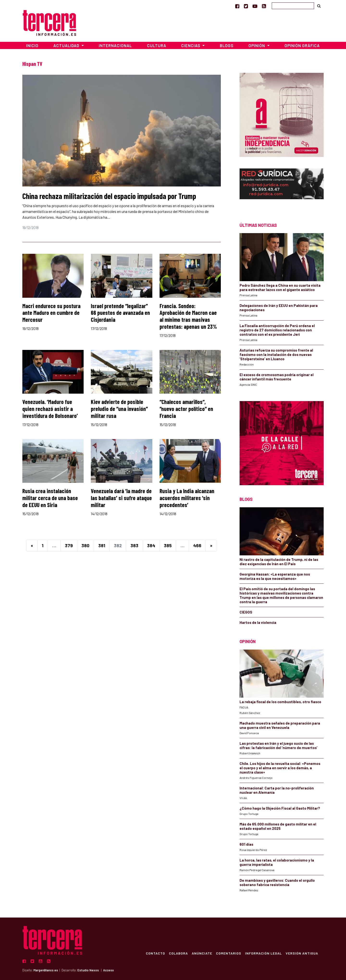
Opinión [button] (257, 45)
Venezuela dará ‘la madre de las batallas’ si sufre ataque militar (121, 498)
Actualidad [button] (67, 45)
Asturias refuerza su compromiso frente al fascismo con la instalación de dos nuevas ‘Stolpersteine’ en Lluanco (276, 354)
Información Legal (263, 953)
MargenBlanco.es (46, 970)
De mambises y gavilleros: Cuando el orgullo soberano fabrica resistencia (277, 882)
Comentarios (228, 953)
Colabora (178, 953)
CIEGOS (246, 612)
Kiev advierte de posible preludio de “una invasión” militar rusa (119, 409)
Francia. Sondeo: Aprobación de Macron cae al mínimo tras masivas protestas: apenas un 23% (188, 316)
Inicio (32, 45)
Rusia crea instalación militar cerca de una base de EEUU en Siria (50, 498)
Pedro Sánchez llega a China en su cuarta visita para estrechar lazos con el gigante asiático (280, 287)
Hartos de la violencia (258, 622)
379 (69, 545)
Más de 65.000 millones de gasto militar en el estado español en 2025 (278, 826)
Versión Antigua (302, 953)
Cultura (157, 45)
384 (151, 545)
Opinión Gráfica (302, 45)
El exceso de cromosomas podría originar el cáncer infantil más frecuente (277, 377)
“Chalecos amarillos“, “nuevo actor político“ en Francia (186, 409)
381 (102, 545)
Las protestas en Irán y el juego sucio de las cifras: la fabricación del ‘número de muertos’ (278, 745)
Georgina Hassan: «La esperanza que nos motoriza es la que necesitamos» (275, 576)
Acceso (108, 970)
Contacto (155, 953)
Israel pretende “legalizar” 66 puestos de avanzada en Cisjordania (120, 313)
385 (168, 545)
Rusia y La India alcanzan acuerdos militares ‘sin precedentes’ (187, 498)
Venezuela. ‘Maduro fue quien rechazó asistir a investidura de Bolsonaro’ (50, 409)
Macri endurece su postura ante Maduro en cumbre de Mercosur (51, 313)
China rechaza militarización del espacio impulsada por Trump (109, 196)
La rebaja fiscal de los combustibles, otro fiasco (280, 702)
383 (134, 545)
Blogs (227, 45)
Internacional (115, 45)
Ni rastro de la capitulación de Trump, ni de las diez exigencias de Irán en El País (279, 562)
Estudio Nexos (88, 970)
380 (85, 545)
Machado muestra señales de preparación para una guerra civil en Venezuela (280, 725)
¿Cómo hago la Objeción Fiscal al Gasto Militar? (280, 808)
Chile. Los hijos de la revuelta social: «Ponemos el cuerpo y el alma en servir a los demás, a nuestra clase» (280, 768)
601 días (246, 844)
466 (197, 545)
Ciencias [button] (191, 45)
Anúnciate (202, 953)
